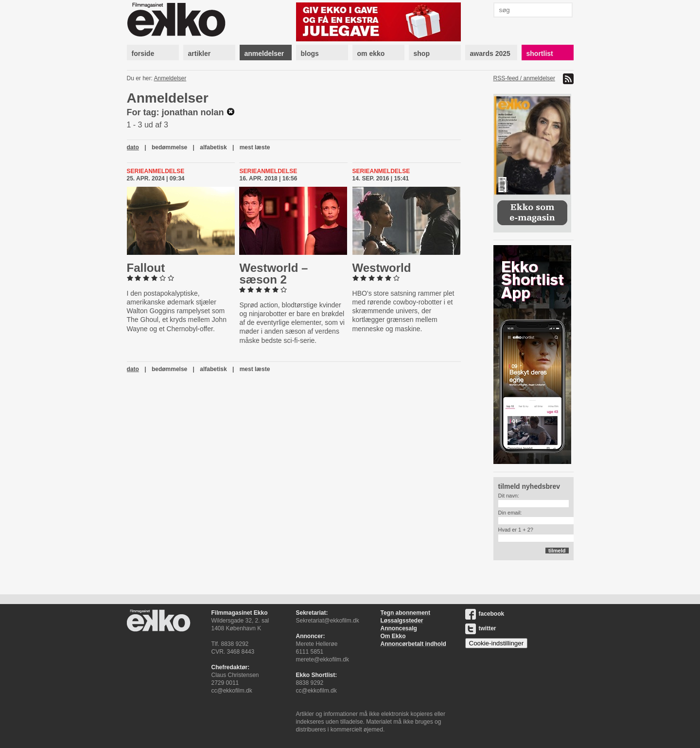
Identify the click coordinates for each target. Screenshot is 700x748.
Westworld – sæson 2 (273, 274)
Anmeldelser (170, 78)
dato (133, 147)
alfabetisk (213, 147)
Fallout (146, 268)
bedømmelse (169, 147)
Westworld (382, 268)
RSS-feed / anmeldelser (524, 78)
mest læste (255, 147)
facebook (485, 614)
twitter (481, 628)
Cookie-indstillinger (497, 643)
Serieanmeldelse (156, 171)
